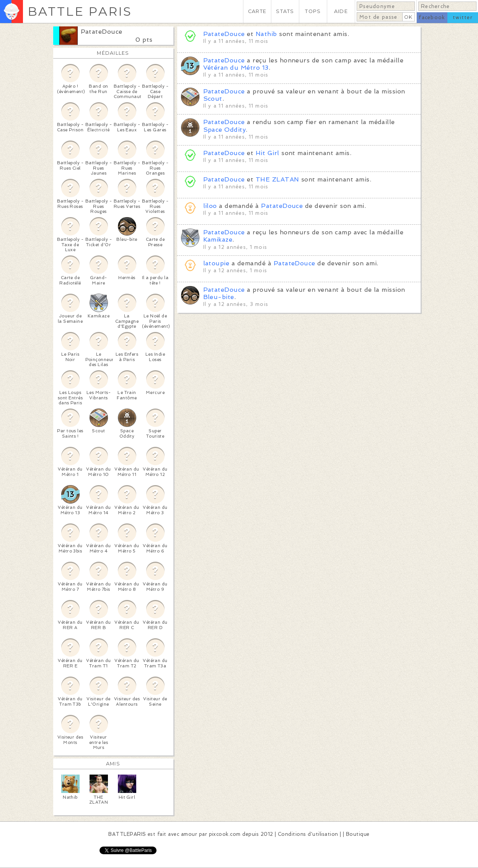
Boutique (358, 834)
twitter (463, 17)
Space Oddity (225, 130)
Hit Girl (268, 153)
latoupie (216, 263)
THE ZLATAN (277, 179)
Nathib (266, 34)
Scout (213, 99)
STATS (285, 11)
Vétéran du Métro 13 (236, 68)
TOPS (313, 11)
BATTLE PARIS (80, 11)
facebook (432, 17)
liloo (210, 206)
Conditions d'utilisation (308, 834)
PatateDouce (102, 32)
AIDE (341, 11)
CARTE (257, 11)
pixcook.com (225, 834)
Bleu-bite (219, 297)
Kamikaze (218, 239)
